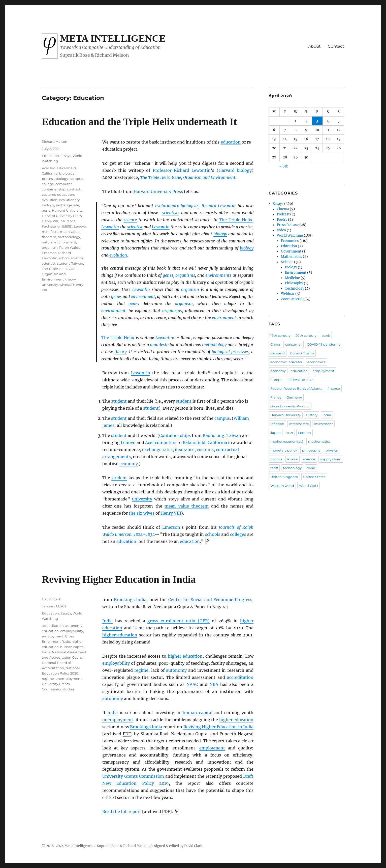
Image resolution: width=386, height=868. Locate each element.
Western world (282, 486)
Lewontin (110, 227)
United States (314, 477)
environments (218, 275)
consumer (294, 344)
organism (190, 289)
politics (276, 459)
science (130, 220)
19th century (280, 335)
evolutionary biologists (177, 206)
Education (50, 156)
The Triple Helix (236, 220)
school (64, 258)
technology (292, 468)
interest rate (299, 424)
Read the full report (122, 811)
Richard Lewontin (219, 206)
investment (323, 424)
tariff (274, 468)
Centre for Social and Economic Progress (210, 600)
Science (287, 262)
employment (212, 748)
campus (222, 418)
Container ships (175, 435)
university (142, 499)
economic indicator (286, 362)
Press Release (288, 225)
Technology (295, 288)
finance (334, 388)
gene (46, 210)
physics (332, 450)
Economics (290, 241)
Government (291, 251)
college (48, 184)
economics (316, 362)
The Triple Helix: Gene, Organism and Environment (188, 177)
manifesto (159, 345)
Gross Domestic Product (290, 406)
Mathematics (292, 257)
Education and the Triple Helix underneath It (139, 122)
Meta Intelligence (113, 38)
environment (143, 296)
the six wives (142, 513)
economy (129, 464)
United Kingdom (284, 477)
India (107, 621)
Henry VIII (171, 513)
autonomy (176, 670)
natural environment (59, 242)
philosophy (311, 450)
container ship (54, 189)
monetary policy (284, 450)
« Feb (284, 166)
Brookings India (130, 600)
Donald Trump (302, 353)
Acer (150, 442)
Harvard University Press (158, 191)
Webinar (288, 294)
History (312, 415)
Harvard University (67, 210)
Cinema (283, 209)
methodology (214, 345)
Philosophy (294, 283)
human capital (198, 713)
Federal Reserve (300, 380)
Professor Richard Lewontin (182, 170)
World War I (309, 486)
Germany (294, 397)
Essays (66, 156)
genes (168, 275)
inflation (277, 424)
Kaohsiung (213, 435)
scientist (135, 227)
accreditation (240, 677)
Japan (276, 433)
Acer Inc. (49, 168)
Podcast (283, 214)
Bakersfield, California (205, 442)
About (314, 46)
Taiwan (234, 435)
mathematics (319, 441)
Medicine (292, 278)
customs (205, 450)
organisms (185, 275)
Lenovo (128, 442)
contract (74, 189)
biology (244, 170)
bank (326, 335)
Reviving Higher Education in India (119, 579)
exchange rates (157, 450)
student (119, 401)
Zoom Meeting (293, 299)
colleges (238, 534)
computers (166, 442)
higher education (120, 635)
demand (278, 353)
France (276, 397)
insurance (185, 450)
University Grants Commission (133, 776)
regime (141, 670)
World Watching (290, 235)
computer (64, 184)
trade (311, 468)
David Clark (51, 599)
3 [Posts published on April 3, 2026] (317, 121)
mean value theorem (187, 506)
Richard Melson (55, 142)
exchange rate (67, 205)
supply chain (331, 459)
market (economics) (287, 441)
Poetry (282, 220)
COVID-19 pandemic (324, 344)
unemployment (118, 720)
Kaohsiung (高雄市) (57, 226)
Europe (276, 380)
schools (213, 534)
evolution (118, 255)
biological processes (230, 352)
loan (289, 433)
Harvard (227, 170)
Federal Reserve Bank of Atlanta (296, 388)
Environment (296, 273)
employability (116, 663)
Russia (293, 459)
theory (120, 352)
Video (281, 230)
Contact (336, 46)
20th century (306, 335)
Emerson (171, 527)
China (275, 344)
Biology (291, 267)
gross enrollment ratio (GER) (179, 621)
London (304, 433)
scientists (171, 213)
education (231, 142)
